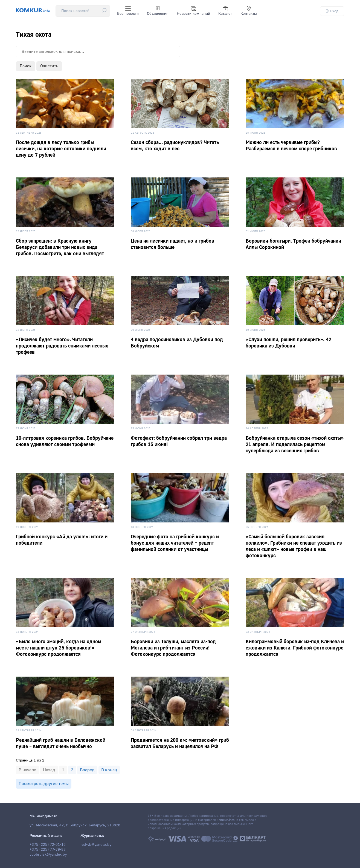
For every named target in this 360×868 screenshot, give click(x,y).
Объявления (158, 11)
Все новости (128, 11)
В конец (109, 770)
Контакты (249, 11)
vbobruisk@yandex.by (48, 855)
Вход (332, 11)
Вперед (87, 770)
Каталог (225, 11)
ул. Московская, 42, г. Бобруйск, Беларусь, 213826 (75, 825)
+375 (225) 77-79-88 (48, 850)
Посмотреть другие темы (44, 784)
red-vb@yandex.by (96, 845)
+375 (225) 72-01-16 (48, 845)
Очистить (49, 66)
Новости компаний (193, 11)
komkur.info (226, 820)
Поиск (26, 66)
